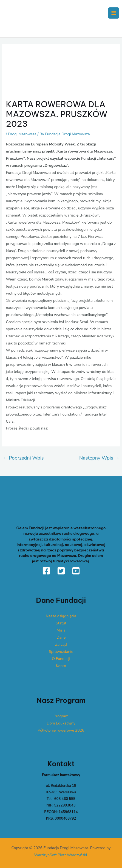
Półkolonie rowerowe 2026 (61, 730)
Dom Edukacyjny (61, 723)
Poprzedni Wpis (23, 458)
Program (61, 716)
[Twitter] (61, 571)
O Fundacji (61, 659)
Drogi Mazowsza (22, 134)
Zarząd (61, 645)
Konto (61, 666)
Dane (61, 637)
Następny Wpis (99, 458)
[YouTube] (76, 571)
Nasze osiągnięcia (61, 616)
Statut (61, 623)
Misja (61, 630)
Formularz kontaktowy (61, 775)
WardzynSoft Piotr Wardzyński (61, 855)
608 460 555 (65, 799)
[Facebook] (46, 571)
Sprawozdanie (61, 652)
